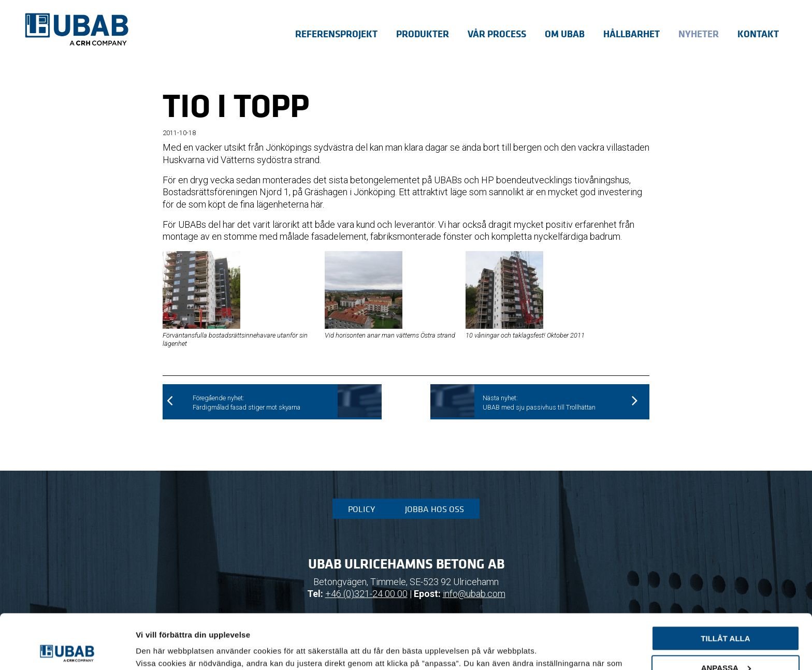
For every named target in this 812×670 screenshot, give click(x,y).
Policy (361, 509)
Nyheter (699, 34)
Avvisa (726, 642)
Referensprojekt (336, 34)
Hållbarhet (632, 34)
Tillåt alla (725, 584)
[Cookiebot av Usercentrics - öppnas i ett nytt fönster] (67, 650)
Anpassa (726, 613)
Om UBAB (565, 34)
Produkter (423, 34)
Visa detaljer (159, 650)
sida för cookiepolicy (223, 621)
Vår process (497, 34)
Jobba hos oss (434, 509)
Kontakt (758, 34)
